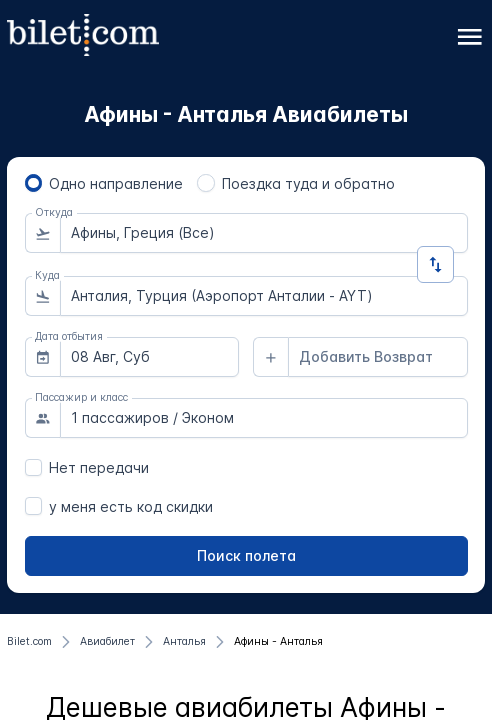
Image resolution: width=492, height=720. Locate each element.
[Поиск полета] (246, 556)
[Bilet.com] (29, 642)
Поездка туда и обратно (308, 183)
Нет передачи (99, 467)
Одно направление (116, 183)
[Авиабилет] (107, 642)
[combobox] (264, 233)
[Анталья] (184, 642)
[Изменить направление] (435, 264)
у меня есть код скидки (131, 506)
